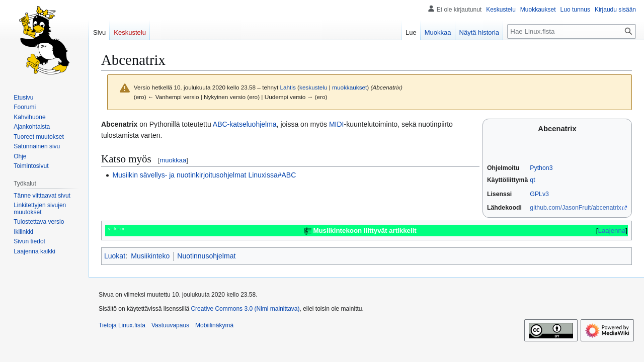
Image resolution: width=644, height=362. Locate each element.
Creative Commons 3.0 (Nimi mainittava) (245, 309)
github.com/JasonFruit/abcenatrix (575, 208)
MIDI (337, 124)
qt (532, 180)
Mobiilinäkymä (214, 325)
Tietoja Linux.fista (122, 325)
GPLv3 (539, 194)
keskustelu (313, 87)
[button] (34, 251)
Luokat (115, 256)
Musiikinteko (150, 256)
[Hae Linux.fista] (572, 31)
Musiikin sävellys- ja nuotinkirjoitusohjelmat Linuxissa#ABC (204, 175)
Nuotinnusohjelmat (206, 256)
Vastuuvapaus (170, 325)
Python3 (541, 168)
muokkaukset (349, 87)
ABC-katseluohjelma (245, 124)
